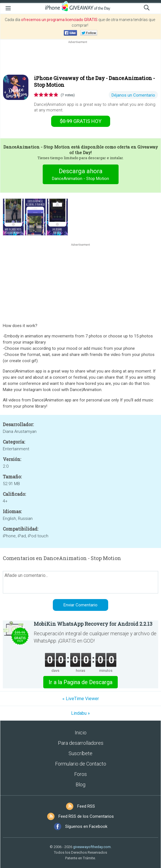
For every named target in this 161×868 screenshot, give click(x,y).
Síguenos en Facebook (86, 826)
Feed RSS (86, 806)
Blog (80, 784)
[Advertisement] (80, 58)
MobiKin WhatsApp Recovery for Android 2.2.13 (93, 624)
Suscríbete (80, 753)
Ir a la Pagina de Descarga (80, 682)
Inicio (81, 733)
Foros (80, 774)
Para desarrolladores (81, 743)
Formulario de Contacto (81, 764)
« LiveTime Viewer (81, 699)
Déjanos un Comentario (133, 95)
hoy (81, 121)
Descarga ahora (80, 175)
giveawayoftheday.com (92, 847)
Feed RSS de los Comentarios (86, 816)
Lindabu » (80, 713)
